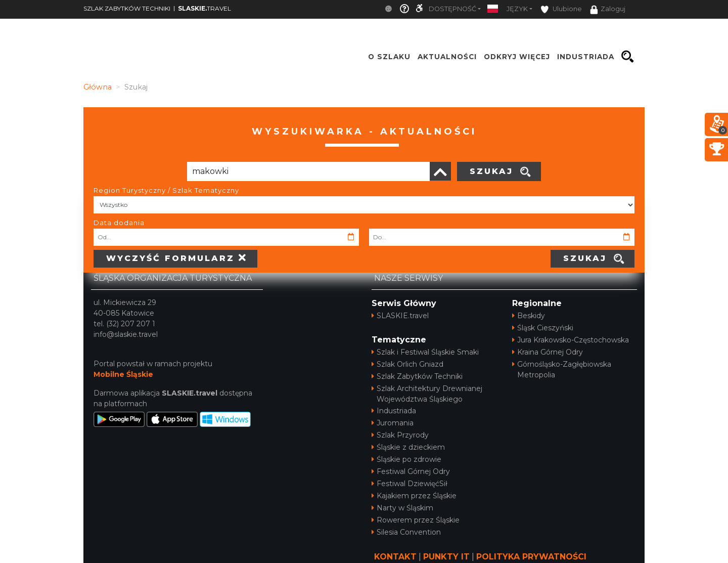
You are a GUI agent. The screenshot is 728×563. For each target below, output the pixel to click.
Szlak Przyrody (400, 435)
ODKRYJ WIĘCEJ (517, 57)
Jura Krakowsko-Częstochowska (571, 340)
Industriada (394, 411)
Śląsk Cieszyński (543, 328)
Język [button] (517, 9)
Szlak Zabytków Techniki (417, 376)
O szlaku (389, 57)
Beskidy (529, 316)
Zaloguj (608, 10)
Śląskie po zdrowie (406, 459)
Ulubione (561, 9)
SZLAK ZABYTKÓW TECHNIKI (127, 8)
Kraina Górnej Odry (548, 352)
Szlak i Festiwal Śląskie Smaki (425, 352)
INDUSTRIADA (586, 57)
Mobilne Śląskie (123, 374)
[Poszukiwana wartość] (308, 171)
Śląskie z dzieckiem (408, 447)
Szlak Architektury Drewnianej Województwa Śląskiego (427, 394)
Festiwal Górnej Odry (411, 471)
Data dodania (119, 223)
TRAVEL (204, 8)
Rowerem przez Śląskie (416, 520)
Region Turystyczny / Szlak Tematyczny (166, 190)
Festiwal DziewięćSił (409, 484)
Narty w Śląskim (402, 508)
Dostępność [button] (452, 9)
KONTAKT (395, 557)
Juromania (393, 423)
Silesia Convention (406, 532)
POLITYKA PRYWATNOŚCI (531, 557)
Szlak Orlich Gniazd (407, 364)
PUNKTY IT (446, 557)
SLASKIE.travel (400, 316)
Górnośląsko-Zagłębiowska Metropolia (562, 370)
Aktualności (447, 57)
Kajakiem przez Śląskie (414, 496)
